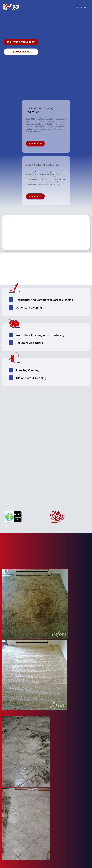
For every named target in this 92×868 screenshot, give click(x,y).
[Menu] (81, 7)
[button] (21, 42)
